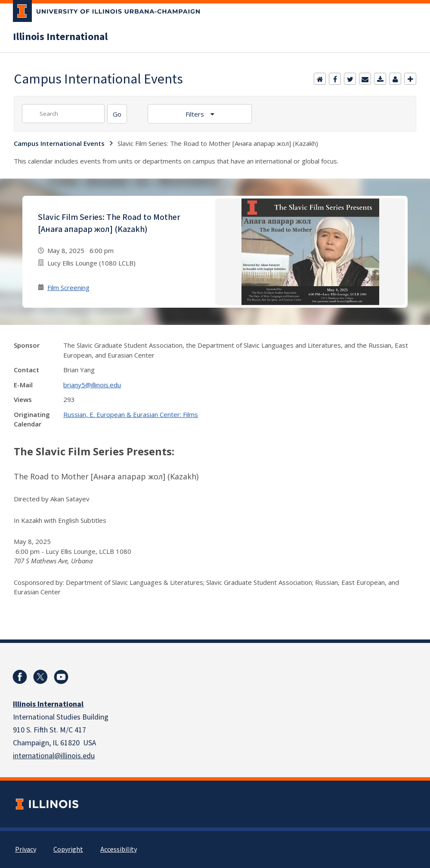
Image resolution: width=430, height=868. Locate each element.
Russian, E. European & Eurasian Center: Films (131, 414)
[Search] (117, 114)
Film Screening (68, 287)
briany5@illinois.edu (92, 385)
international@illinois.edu (54, 756)
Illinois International (60, 37)
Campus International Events (59, 143)
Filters (196, 114)
